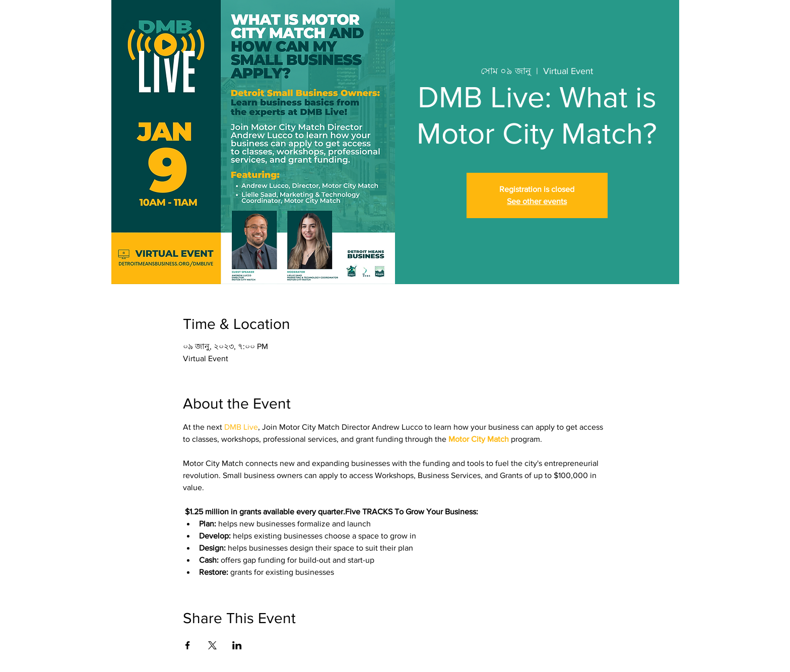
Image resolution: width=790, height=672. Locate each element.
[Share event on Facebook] (188, 645)
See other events (537, 201)
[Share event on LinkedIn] (237, 645)
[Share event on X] (212, 645)
